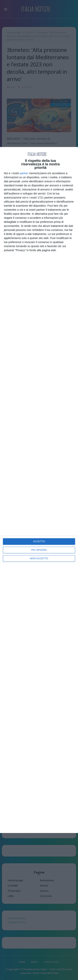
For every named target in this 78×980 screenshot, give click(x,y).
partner (24, 173)
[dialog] (39, 490)
